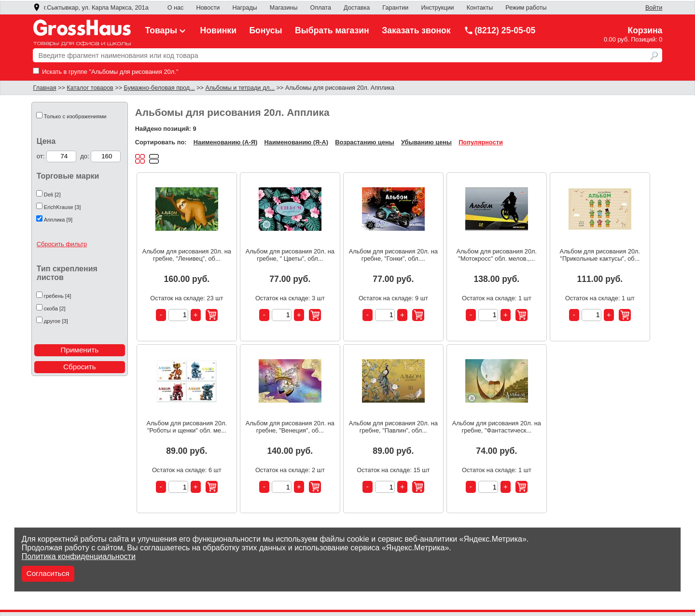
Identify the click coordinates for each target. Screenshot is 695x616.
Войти (654, 8)
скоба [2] (55, 308)
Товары (167, 30)
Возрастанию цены (364, 142)
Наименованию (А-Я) (225, 142)
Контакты (480, 8)
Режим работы (526, 8)
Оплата (321, 8)
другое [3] (56, 321)
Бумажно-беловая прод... (160, 88)
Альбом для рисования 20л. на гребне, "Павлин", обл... (393, 427)
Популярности (481, 142)
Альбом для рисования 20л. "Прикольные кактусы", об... (600, 255)
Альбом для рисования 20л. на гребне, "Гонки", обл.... (393, 255)
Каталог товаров (90, 88)
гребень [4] (57, 296)
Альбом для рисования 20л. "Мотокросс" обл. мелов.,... (497, 255)
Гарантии (395, 8)
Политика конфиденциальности (79, 556)
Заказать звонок (416, 30)
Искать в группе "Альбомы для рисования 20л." (106, 72)
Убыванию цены (426, 142)
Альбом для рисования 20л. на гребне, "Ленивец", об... (187, 255)
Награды (244, 8)
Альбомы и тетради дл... (240, 88)
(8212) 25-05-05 (500, 30)
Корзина (645, 30)
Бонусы (265, 30)
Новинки (218, 30)
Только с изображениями (75, 116)
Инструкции (437, 8)
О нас (176, 8)
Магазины (284, 8)
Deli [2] (52, 195)
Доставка (357, 8)
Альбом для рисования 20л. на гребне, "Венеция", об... (290, 427)
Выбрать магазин (332, 30)
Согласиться (48, 573)
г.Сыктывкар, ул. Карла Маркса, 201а (91, 8)
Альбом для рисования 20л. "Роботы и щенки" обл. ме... (187, 427)
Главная (45, 88)
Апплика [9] (58, 220)
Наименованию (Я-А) (296, 142)
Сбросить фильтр (62, 244)
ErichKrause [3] (62, 207)
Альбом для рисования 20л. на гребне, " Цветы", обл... (290, 255)
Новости (208, 8)
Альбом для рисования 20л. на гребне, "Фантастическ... (497, 427)
